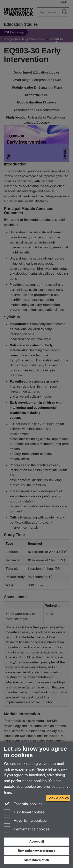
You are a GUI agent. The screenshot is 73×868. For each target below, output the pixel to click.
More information (37, 860)
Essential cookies (23, 804)
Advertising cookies (25, 821)
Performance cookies (27, 830)
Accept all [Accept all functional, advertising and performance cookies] (37, 841)
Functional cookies (24, 813)
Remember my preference (37, 851)
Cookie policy (58, 798)
